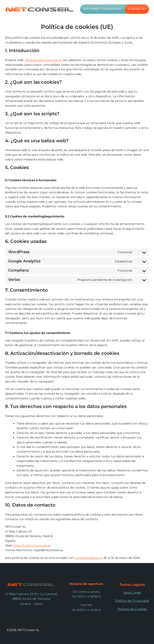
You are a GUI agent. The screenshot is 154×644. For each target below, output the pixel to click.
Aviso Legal (132, 593)
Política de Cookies (132, 609)
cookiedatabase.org (89, 558)
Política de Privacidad (132, 601)
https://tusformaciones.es (43, 60)
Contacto (137, 9)
